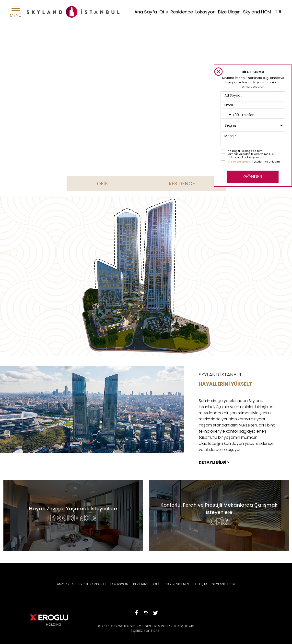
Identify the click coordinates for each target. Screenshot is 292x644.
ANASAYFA (65, 584)
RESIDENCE (182, 184)
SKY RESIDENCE (178, 584)
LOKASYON (119, 584)
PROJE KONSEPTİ (92, 584)
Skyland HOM (257, 12)
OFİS (102, 184)
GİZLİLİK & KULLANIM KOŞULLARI (169, 626)
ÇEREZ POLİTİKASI (147, 631)
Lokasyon (205, 12)
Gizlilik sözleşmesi (239, 162)
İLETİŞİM (201, 584)
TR (278, 11)
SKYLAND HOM (224, 584)
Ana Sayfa (146, 12)
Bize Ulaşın (229, 12)
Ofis (164, 12)
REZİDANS (141, 584)
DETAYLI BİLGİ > (214, 462)
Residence (182, 12)
